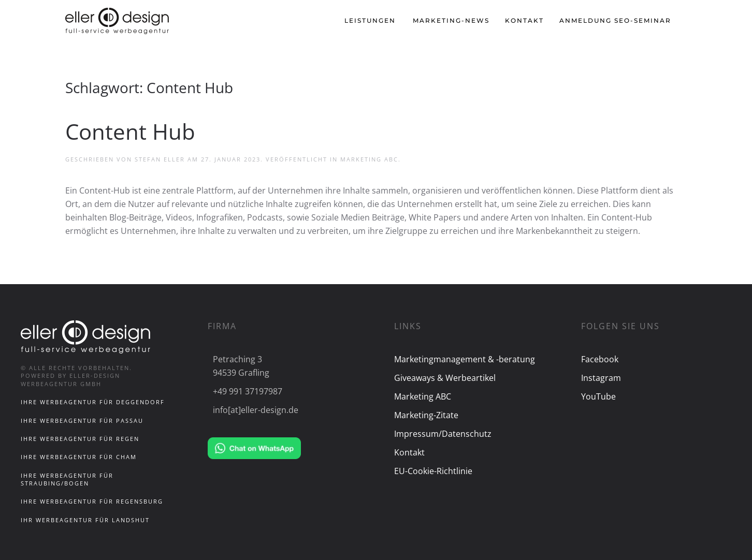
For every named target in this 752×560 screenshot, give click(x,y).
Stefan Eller (160, 159)
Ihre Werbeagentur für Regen (80, 439)
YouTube (598, 396)
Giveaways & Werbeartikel (445, 378)
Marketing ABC (369, 159)
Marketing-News (451, 20)
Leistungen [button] (370, 20)
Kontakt (524, 20)
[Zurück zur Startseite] (118, 21)
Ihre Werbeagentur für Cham (79, 457)
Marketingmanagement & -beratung (465, 359)
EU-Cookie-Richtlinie (433, 471)
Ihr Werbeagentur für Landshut (85, 520)
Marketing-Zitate (426, 415)
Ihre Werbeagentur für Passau (82, 421)
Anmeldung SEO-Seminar (615, 20)
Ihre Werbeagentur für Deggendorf (93, 402)
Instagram (601, 378)
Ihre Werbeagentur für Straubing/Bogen (67, 479)
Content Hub (130, 131)
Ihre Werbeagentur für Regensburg (92, 501)
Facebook (600, 359)
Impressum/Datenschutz (443, 434)
